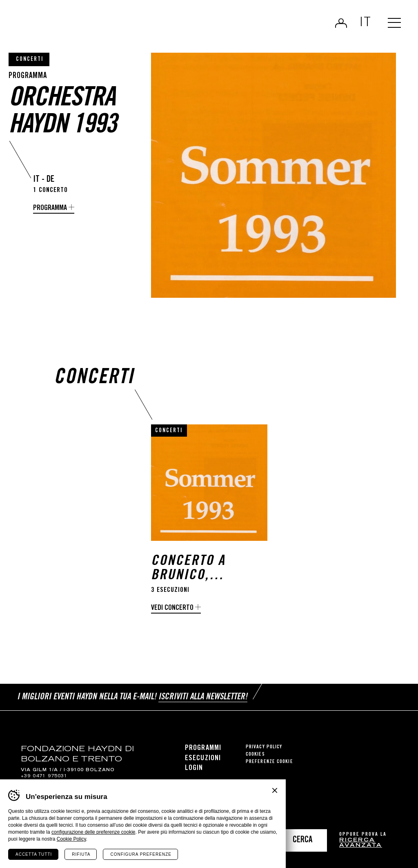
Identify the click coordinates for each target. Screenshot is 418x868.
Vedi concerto (172, 608)
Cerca (302, 840)
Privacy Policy (264, 747)
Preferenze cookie (269, 762)
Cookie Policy (71, 839)
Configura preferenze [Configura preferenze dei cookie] (141, 854)
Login (341, 23)
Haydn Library (85, 26)
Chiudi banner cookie (275, 790)
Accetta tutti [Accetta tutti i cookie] (34, 854)
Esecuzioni (203, 759)
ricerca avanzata (361, 843)
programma (50, 208)
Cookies (255, 755)
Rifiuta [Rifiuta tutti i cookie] (81, 854)
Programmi (203, 748)
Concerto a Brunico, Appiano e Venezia (188, 569)
